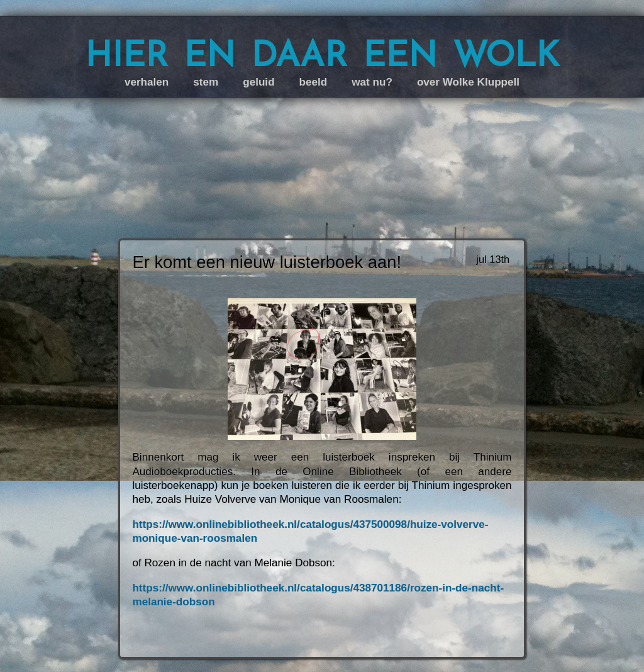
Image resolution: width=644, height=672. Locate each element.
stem (206, 82)
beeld (314, 82)
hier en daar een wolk (322, 54)
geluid (258, 82)
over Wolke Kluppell (468, 82)
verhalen (147, 82)
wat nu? (372, 82)
